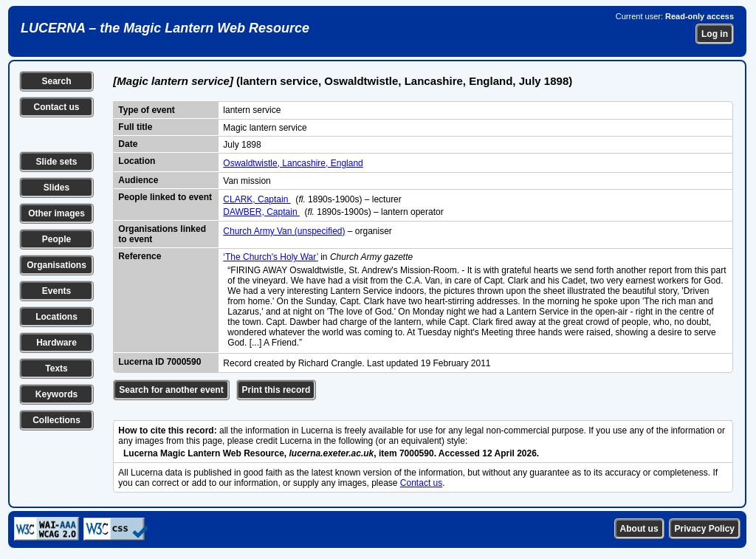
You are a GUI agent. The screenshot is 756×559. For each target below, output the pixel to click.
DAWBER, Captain (261, 212)
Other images (56, 213)
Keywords (56, 394)
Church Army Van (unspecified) (284, 231)
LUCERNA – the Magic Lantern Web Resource (165, 28)
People (56, 239)
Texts (56, 368)
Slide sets (56, 162)
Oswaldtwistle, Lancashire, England (293, 163)
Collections (56, 420)
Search (56, 81)
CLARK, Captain (257, 199)
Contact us (56, 107)
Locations (56, 317)
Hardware (56, 343)
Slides (56, 188)
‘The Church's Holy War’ (271, 257)
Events (56, 291)
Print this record (276, 390)
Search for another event (171, 390)
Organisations (56, 265)
